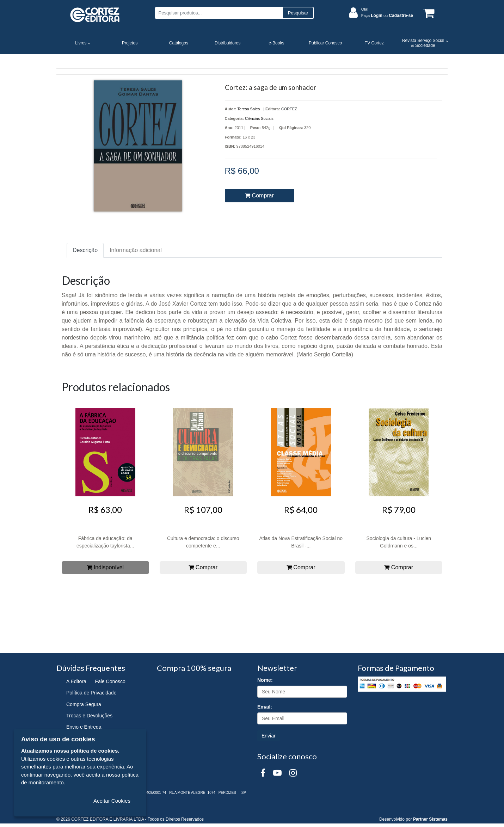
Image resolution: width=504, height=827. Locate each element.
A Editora (76, 681)
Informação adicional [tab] (136, 250)
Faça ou (387, 16)
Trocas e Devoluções (89, 716)
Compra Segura (84, 704)
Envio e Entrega (84, 727)
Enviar (269, 736)
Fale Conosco (110, 681)
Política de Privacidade (91, 693)
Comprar (259, 195)
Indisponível (105, 567)
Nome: (265, 680)
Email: (265, 707)
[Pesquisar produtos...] (219, 13)
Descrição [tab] (85, 250)
